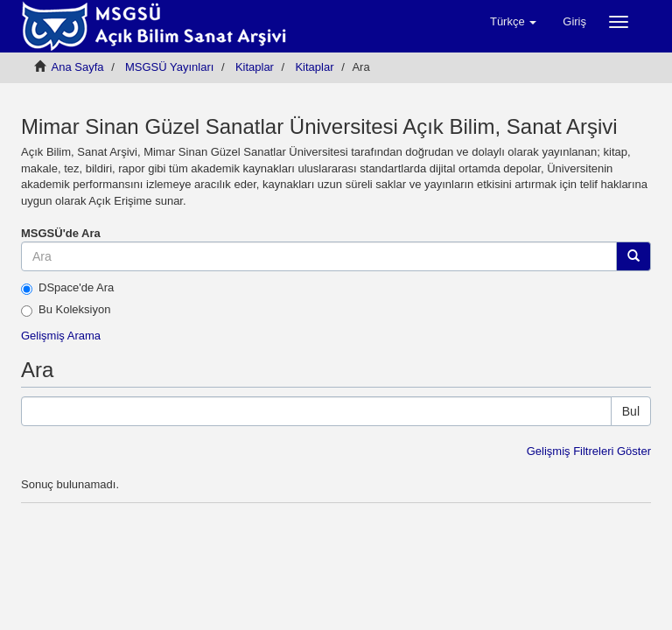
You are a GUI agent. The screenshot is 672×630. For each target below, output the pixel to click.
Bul (631, 411)
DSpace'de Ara (67, 288)
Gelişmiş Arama (61, 336)
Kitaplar (255, 67)
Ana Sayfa (78, 67)
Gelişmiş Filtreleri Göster (589, 451)
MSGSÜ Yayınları (169, 67)
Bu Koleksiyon (66, 310)
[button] (513, 22)
